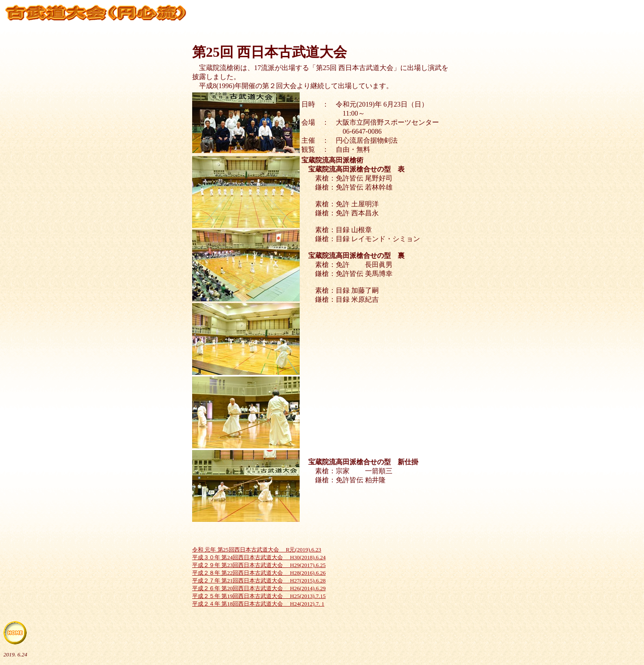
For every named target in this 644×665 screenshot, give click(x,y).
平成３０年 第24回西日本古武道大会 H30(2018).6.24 (259, 557)
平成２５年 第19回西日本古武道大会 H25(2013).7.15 (259, 596)
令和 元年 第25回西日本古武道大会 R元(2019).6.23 (257, 550)
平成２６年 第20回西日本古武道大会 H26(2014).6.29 (259, 588)
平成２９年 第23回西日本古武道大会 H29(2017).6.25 (259, 565)
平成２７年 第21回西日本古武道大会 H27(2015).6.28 (259, 581)
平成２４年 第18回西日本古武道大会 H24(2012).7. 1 (258, 604)
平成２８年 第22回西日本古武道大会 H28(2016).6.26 (259, 573)
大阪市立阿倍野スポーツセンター (387, 122)
